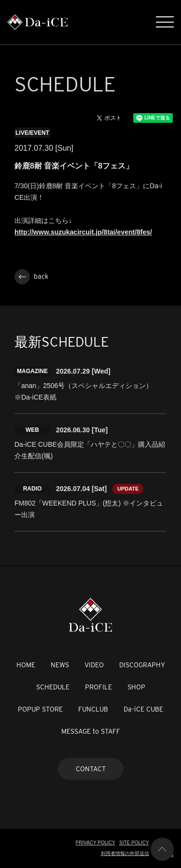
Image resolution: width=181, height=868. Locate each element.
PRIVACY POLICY (96, 843)
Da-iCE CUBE (143, 709)
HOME (26, 665)
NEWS (60, 665)
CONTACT (91, 769)
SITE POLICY (134, 843)
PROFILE (98, 687)
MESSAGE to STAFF (91, 731)
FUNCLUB (93, 709)
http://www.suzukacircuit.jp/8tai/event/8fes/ (83, 232)
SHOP (136, 687)
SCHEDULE (53, 687)
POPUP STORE (40, 709)
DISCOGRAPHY (142, 665)
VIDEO (94, 665)
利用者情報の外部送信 (125, 853)
